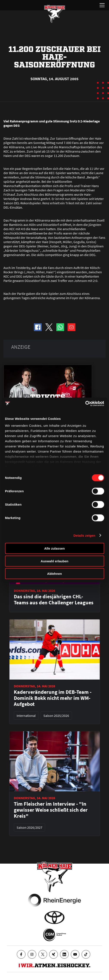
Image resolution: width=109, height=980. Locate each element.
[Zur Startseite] (55, 14)
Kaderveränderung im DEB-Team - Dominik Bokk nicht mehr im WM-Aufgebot (53, 698)
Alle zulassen (54, 548)
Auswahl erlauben (54, 561)
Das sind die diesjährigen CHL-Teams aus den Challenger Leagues (54, 600)
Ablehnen (54, 574)
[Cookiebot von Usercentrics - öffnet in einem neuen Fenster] (85, 403)
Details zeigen (84, 535)
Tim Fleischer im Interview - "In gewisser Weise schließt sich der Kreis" (51, 810)
